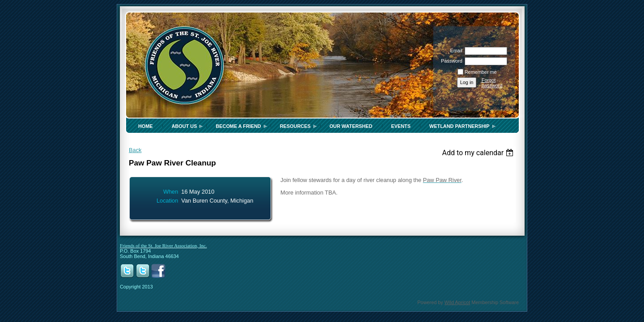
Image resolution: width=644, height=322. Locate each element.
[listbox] (479, 153)
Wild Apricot (457, 302)
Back (135, 150)
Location (167, 201)
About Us (184, 126)
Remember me (481, 72)
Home (146, 126)
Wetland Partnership (460, 126)
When (171, 192)
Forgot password (492, 83)
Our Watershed (351, 126)
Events (401, 126)
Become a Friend (238, 126)
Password (450, 61)
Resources (295, 126)
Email (454, 51)
